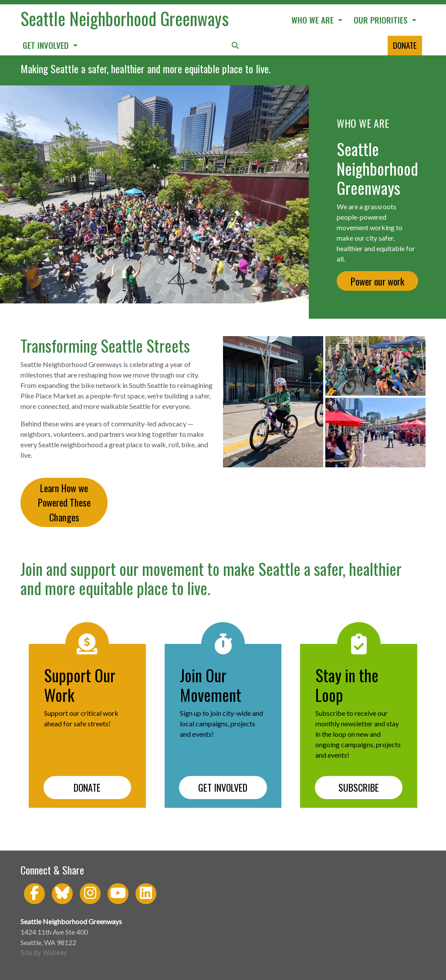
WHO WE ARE (314, 20)
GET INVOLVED (47, 45)
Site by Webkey (44, 953)
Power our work (377, 281)
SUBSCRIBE (359, 787)
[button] (235, 46)
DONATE (405, 45)
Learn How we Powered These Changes (64, 502)
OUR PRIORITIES (382, 20)
